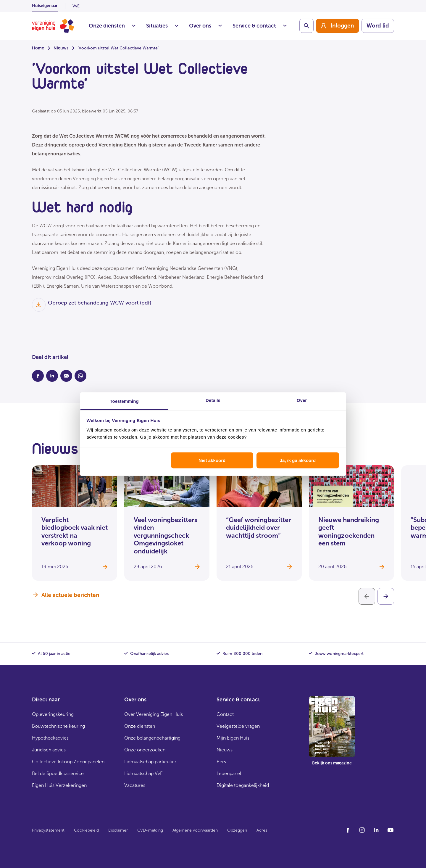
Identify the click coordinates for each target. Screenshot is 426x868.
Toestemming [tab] (124, 401)
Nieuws (61, 48)
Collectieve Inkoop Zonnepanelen (68, 762)
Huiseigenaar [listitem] (45, 6)
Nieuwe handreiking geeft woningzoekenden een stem (349, 532)
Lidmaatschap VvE (143, 773)
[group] (338, 26)
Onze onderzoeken (145, 750)
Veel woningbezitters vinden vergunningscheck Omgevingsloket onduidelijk (166, 536)
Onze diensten (112, 26)
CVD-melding (150, 830)
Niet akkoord (212, 460)
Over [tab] (302, 400)
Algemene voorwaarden (195, 830)
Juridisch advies (49, 750)
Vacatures (135, 785)
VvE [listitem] (76, 6)
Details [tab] (213, 400)
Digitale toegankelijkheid (243, 785)
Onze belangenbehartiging (152, 738)
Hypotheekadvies (50, 738)
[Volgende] (386, 596)
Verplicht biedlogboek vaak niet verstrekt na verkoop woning (75, 532)
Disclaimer (118, 830)
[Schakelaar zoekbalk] (306, 26)
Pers (221, 762)
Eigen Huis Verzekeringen (59, 785)
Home (38, 48)
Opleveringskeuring (53, 714)
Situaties (162, 26)
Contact (225, 714)
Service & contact (260, 26)
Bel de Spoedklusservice (58, 773)
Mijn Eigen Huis (233, 738)
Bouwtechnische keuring (58, 726)
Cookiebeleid (86, 830)
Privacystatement (48, 830)
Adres (262, 830)
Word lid (378, 26)
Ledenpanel (229, 773)
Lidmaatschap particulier (150, 762)
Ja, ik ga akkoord (298, 460)
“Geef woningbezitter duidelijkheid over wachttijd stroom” (259, 528)
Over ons (205, 26)
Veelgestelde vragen (238, 726)
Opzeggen (237, 830)
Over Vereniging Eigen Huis (154, 714)
